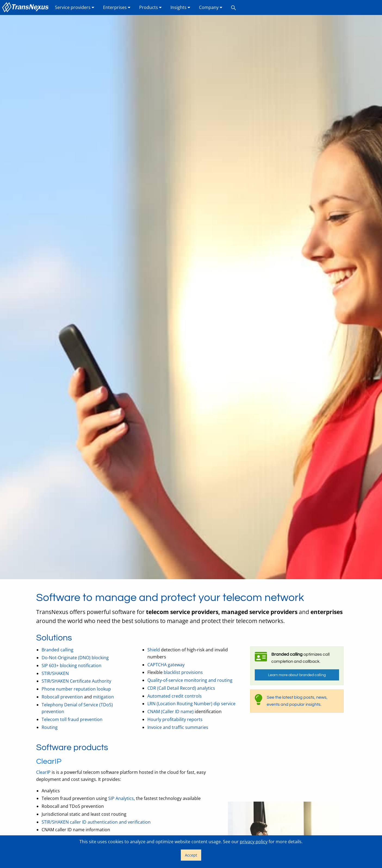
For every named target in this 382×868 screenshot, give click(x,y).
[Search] (234, 7)
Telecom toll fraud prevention (72, 719)
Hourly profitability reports (175, 719)
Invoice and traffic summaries (178, 727)
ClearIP (43, 772)
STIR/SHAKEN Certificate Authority (76, 681)
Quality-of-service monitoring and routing (190, 680)
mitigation (103, 697)
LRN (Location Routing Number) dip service (191, 704)
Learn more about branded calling (297, 675)
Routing (50, 727)
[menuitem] (26, 7)
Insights (180, 7)
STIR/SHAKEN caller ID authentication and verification (96, 822)
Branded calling (58, 650)
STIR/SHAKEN (55, 673)
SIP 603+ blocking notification (72, 665)
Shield (154, 650)
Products (150, 7)
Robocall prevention (62, 697)
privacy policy (254, 842)
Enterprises (117, 7)
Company (211, 7)
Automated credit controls (175, 696)
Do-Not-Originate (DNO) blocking (75, 658)
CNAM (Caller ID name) (170, 711)
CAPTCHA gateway (166, 665)
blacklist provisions (183, 672)
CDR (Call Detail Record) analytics (181, 688)
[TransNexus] (26, 7)
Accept (191, 855)
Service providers (75, 7)
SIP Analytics (121, 798)
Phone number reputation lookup (76, 689)
